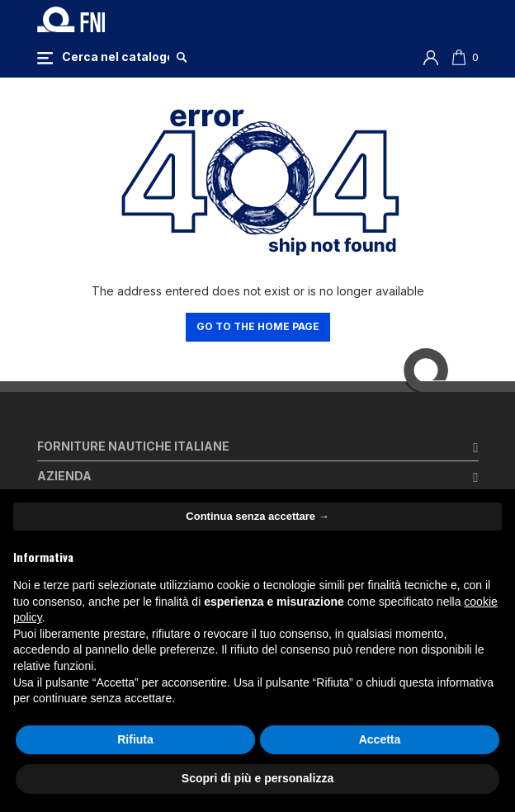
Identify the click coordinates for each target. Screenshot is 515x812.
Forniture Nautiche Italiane (133, 446)
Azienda (64, 476)
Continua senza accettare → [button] (257, 516)
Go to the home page (258, 326)
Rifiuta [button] (135, 739)
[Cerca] (116, 57)
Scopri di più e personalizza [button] (257, 778)
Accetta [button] (380, 739)
